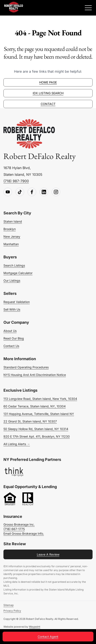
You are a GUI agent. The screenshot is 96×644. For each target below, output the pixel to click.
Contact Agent (48, 637)
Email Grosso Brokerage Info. (24, 533)
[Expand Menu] (88, 8)
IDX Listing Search (48, 93)
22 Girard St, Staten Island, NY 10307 (30, 421)
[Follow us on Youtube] (8, 192)
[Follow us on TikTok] (20, 192)
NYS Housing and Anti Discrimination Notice (35, 375)
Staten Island (13, 221)
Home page (48, 82)
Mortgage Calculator (18, 273)
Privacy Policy (12, 611)
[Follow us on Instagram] (56, 192)
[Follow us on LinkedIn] (44, 192)
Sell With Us (12, 309)
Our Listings (12, 280)
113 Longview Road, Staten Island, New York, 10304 (40, 399)
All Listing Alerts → (17, 444)
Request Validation (17, 302)
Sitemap (9, 605)
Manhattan (11, 244)
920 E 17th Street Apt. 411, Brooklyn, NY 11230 (37, 436)
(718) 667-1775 (14, 529)
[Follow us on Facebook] (32, 192)
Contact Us (11, 346)
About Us (10, 331)
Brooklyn (10, 229)
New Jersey (12, 236)
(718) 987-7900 (16, 181)
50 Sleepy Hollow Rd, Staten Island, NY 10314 (36, 429)
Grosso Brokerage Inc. (19, 524)
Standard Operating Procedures (26, 367)
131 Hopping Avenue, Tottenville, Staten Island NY (39, 414)
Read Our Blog (14, 338)
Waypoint (35, 627)
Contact (48, 104)
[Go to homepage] (29, 134)
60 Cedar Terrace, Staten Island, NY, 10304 (35, 406)
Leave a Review (48, 554)
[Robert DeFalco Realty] (14, 7)
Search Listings (14, 265)
